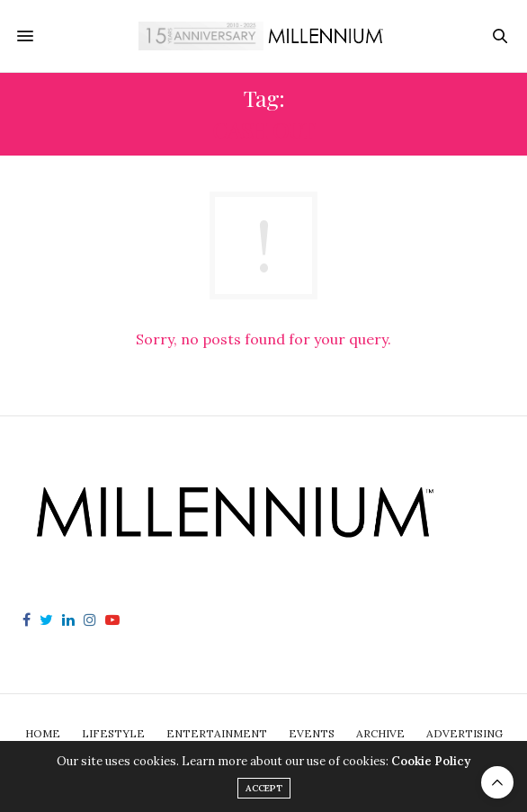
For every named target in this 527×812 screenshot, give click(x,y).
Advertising (464, 733)
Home (43, 733)
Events (312, 733)
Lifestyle (113, 733)
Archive (380, 733)
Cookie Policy (431, 761)
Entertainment (217, 733)
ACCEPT (264, 788)
